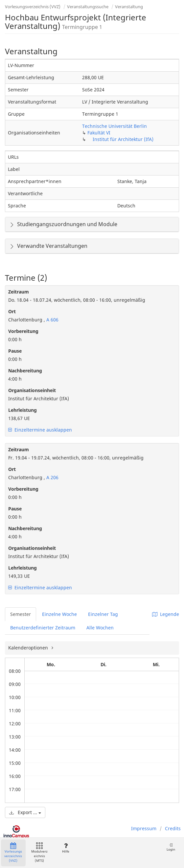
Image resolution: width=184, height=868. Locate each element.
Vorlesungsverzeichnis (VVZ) (33, 7)
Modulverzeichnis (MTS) (39, 853)
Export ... (25, 812)
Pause (15, 351)
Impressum (144, 828)
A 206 (52, 477)
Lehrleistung (23, 410)
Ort (12, 311)
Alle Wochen (100, 628)
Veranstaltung (129, 7)
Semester (21, 614)
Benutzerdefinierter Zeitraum (43, 628)
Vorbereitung (23, 331)
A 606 (52, 320)
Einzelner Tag (103, 614)
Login (171, 847)
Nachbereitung (25, 371)
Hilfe (66, 848)
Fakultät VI (99, 133)
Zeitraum (19, 292)
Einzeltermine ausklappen (40, 430)
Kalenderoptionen (29, 648)
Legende (166, 614)
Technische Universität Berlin (115, 126)
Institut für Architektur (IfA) (123, 139)
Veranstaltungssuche (88, 7)
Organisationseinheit (32, 390)
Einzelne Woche (59, 614)
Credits (173, 828)
